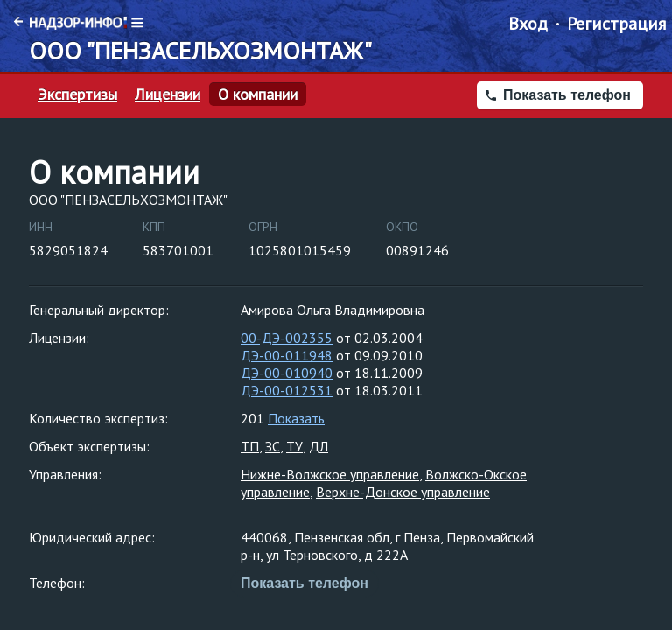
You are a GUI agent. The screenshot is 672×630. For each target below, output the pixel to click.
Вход (528, 24)
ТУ (294, 446)
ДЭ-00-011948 (287, 355)
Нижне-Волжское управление (330, 474)
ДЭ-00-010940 (287, 373)
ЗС (273, 446)
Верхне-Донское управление (403, 492)
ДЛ (318, 446)
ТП (250, 446)
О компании (258, 94)
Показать (296, 418)
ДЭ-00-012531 (287, 390)
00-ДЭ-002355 (287, 338)
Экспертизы (77, 94)
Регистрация (616, 24)
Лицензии (168, 94)
